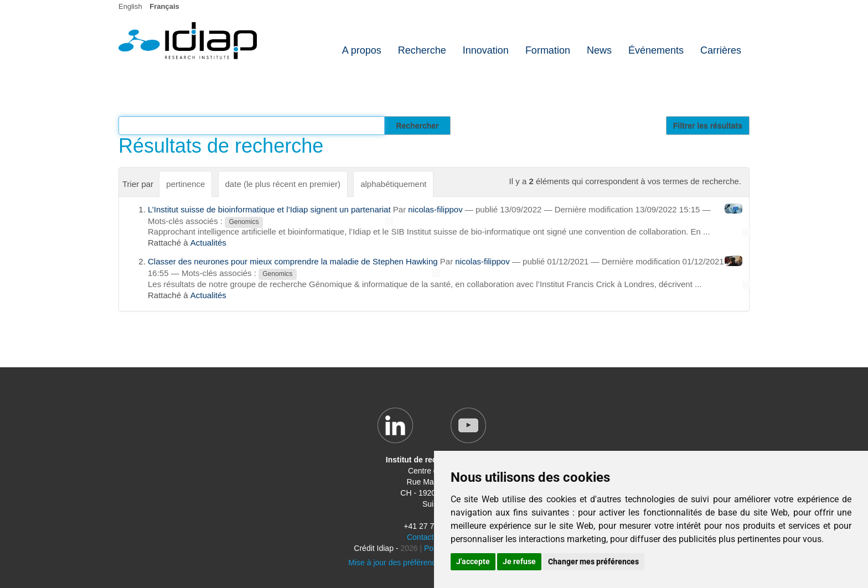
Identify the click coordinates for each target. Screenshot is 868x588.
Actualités (208, 243)
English (130, 6)
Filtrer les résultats (708, 126)
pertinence (185, 184)
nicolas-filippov (435, 209)
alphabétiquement (393, 184)
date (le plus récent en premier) (283, 184)
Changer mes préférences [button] (593, 561)
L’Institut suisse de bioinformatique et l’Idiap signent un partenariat (269, 209)
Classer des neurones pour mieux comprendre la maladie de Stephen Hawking (293, 261)
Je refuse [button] (519, 561)
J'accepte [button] (473, 561)
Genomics (244, 222)
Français (164, 6)
